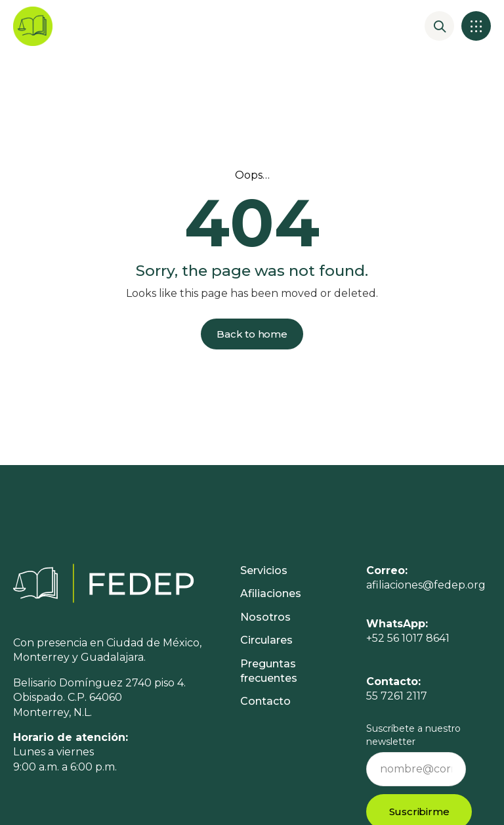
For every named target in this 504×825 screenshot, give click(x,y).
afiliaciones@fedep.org (426, 585)
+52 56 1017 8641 (408, 638)
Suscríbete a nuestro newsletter (413, 735)
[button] (476, 26)
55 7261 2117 (397, 702)
